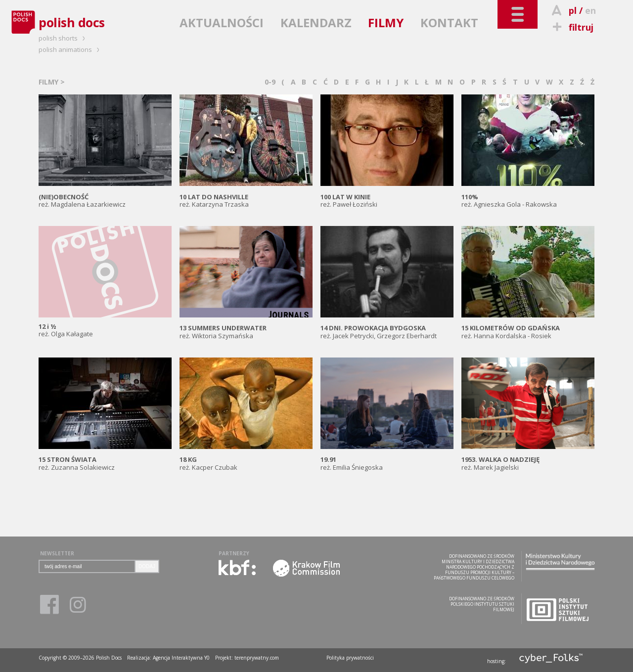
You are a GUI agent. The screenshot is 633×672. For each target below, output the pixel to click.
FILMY (386, 22)
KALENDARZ (316, 22)
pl (573, 10)
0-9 (270, 82)
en (590, 10)
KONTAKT (449, 22)
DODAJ (147, 566)
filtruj (571, 27)
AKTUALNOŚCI (222, 22)
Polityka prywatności (350, 658)
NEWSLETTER (57, 553)
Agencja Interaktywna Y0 (181, 658)
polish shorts (63, 38)
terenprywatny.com (257, 658)
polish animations (70, 49)
